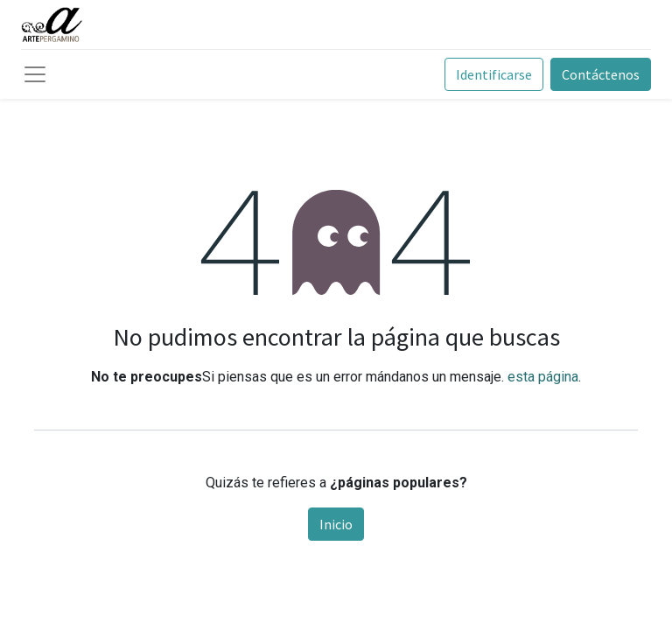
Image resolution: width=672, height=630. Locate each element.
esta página (543, 377)
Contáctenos (601, 74)
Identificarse (494, 74)
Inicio (336, 524)
